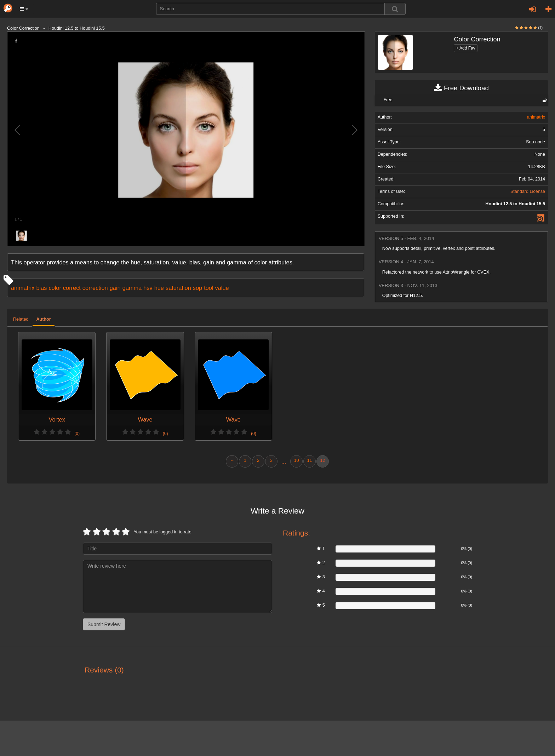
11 (309, 460)
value (222, 288)
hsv (148, 288)
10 (296, 460)
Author (43, 319)
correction (95, 288)
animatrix (23, 288)
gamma (132, 288)
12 (322, 460)
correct (72, 288)
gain (115, 288)
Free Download (461, 88)
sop (198, 288)
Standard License (528, 191)
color (55, 288)
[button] (24, 9)
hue (159, 288)
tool (208, 288)
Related (21, 319)
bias (41, 288)
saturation (178, 288)
